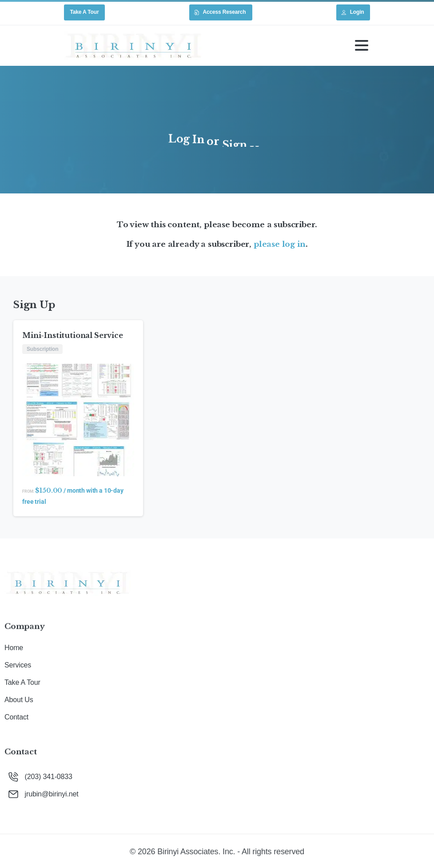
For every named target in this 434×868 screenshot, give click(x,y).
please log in (280, 244)
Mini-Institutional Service (73, 335)
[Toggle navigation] (362, 45)
